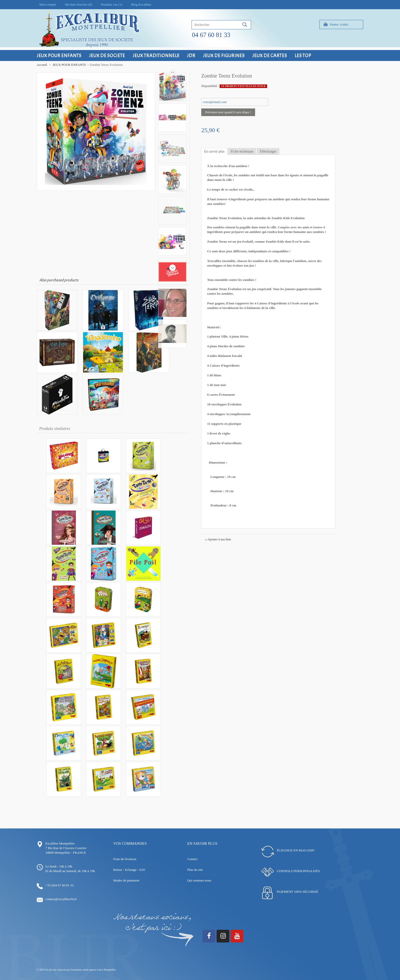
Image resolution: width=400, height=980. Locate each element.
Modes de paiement (126, 880)
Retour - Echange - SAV (129, 870)
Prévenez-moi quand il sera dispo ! (228, 112)
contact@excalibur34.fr (61, 899)
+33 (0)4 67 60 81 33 (59, 885)
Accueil (42, 65)
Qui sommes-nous (199, 880)
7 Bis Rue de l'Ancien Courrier (66, 848)
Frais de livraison (125, 859)
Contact (192, 859)
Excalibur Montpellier (60, 843)
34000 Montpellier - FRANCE (66, 853)
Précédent (172, 268)
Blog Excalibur (141, 4)
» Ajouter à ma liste (218, 539)
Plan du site (195, 870)
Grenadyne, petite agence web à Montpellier (93, 970)
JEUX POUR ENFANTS (69, 65)
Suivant (172, 72)
